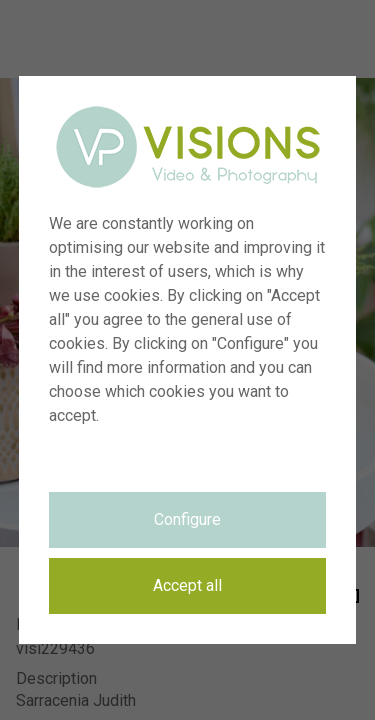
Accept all (187, 585)
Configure (187, 519)
